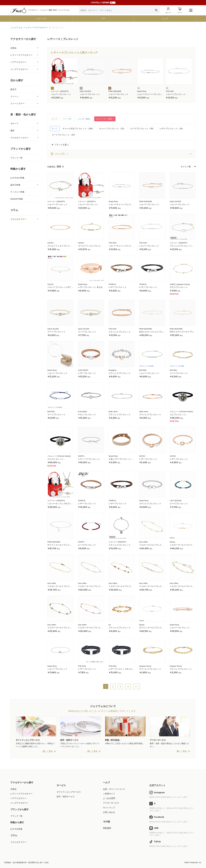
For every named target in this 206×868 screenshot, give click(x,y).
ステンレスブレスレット (120, 332)
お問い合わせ (109, 812)
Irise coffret (143, 542)
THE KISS (170, 91)
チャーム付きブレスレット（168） (78, 129)
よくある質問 (109, 798)
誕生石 (13, 89)
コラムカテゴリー (18, 219)
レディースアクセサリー (21, 55)
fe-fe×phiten (83, 412)
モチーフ (14, 123)
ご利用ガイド (109, 794)
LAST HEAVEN (176, 501)
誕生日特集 (15, 185)
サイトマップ (109, 808)
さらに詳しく (60, 154)
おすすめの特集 (17, 178)
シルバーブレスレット (61, 94)
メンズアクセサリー (19, 69)
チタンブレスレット (87, 414)
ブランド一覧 (16, 158)
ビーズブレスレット (179, 504)
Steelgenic (113, 370)
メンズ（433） (85, 119)
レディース (41, 19)
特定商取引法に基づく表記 (38, 863)
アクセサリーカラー (19, 138)
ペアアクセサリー (18, 62)
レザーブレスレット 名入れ (90, 287)
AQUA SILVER (85, 91)
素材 (12, 131)
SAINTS (81, 456)
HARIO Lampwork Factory (180, 284)
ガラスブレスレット (179, 287)
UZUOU (50, 243)
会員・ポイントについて (114, 789)
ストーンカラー (17, 103)
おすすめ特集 (16, 829)
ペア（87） (68, 119)
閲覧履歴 (107, 828)
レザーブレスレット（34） (172, 129)
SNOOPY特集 (17, 199)
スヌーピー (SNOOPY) (60, 91)
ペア (103, 19)
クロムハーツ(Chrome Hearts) (181, 412)
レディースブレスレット (89, 459)
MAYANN (143, 370)
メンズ (165, 19)
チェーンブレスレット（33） (112, 129)
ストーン (14, 96)
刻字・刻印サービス (66, 797)
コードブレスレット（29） (64, 135)
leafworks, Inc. (196, 863)
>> (136, 686)
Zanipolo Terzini (145, 666)
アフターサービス (111, 803)
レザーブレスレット (118, 287)
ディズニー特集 (17, 192)
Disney (172, 542)
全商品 (13, 48)
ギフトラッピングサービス (69, 792)
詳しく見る (48, 751)
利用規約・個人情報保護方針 (16, 863)
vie (110, 625)
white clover (113, 412)
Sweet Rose (142, 91)
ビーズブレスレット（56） (143, 129)
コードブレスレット (56, 332)
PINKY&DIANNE (115, 91)
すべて (55, 119)
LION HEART (83, 370)
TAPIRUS (112, 284)
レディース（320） (105, 119)
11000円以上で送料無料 (103, 3)
